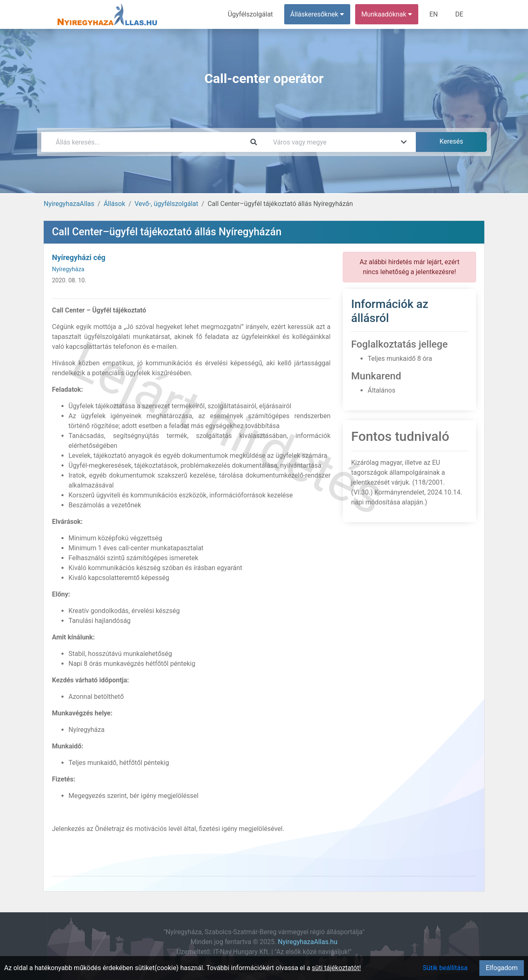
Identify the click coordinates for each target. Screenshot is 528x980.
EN (434, 14)
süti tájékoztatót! (336, 968)
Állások (114, 204)
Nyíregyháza (68, 269)
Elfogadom (502, 968)
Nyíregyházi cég (79, 257)
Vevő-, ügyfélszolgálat (166, 204)
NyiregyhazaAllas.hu (308, 942)
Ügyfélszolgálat (250, 14)
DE (459, 14)
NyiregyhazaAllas (69, 204)
